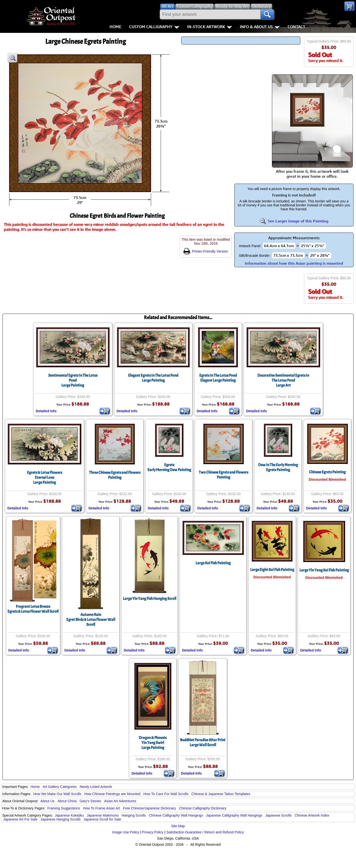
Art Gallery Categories (60, 787)
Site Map (178, 826)
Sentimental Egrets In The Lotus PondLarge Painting (73, 380)
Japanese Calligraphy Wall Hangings (234, 815)
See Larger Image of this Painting (294, 221)
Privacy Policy (153, 832)
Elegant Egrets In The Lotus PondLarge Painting (153, 378)
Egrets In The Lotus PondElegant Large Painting (218, 378)
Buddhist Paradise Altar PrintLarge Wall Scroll (203, 742)
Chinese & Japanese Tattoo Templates (221, 794)
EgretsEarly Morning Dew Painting (169, 467)
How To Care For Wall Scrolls (166, 794)
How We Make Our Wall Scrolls (57, 794)
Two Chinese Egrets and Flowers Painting (223, 475)
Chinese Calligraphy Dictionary (203, 808)
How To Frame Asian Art (101, 808)
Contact (296, 27)
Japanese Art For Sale (20, 819)
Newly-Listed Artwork (96, 787)
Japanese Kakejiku (69, 815)
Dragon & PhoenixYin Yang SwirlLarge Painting (153, 743)
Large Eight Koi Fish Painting (272, 570)
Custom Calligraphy (154, 27)
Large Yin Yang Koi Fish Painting (324, 570)
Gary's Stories (90, 801)
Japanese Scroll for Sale (102, 819)
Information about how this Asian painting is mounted (294, 263)
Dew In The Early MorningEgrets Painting (278, 467)
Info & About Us (260, 27)
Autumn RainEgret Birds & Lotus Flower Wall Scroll (91, 620)
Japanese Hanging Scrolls (60, 819)
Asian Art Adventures (120, 801)
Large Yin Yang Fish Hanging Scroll (150, 599)
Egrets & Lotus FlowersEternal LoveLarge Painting (44, 477)
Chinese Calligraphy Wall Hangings (176, 815)
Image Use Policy (126, 832)
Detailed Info (46, 411)
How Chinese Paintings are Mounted (112, 794)
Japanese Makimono (103, 815)
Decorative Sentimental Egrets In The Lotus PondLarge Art (283, 380)
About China (67, 801)
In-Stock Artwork (210, 27)
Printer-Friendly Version (206, 251)
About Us (47, 801)
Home (115, 27)
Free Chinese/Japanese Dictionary (149, 808)
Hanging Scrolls (134, 815)
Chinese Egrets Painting (327, 472)
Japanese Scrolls (278, 815)
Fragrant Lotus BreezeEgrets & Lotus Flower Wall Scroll (33, 609)
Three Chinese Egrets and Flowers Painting (115, 475)
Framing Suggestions (64, 808)
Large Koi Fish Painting (213, 563)
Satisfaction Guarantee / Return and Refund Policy (205, 832)
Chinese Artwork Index (312, 815)
